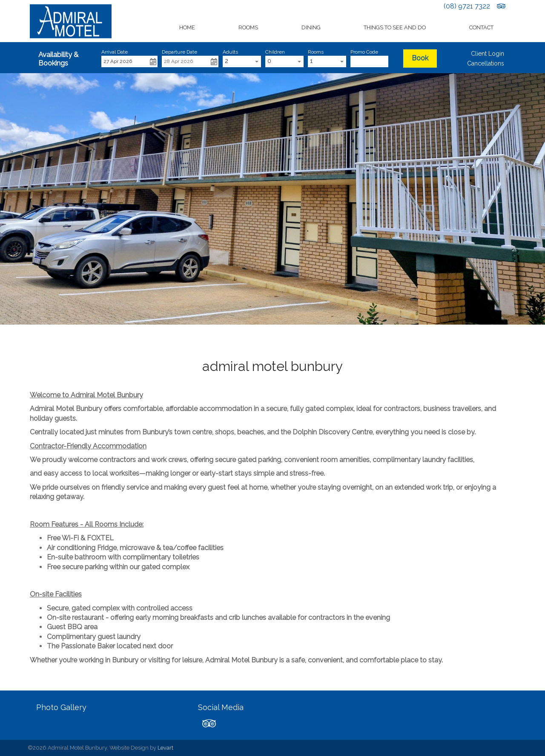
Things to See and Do (395, 27)
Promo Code (364, 52)
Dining (311, 27)
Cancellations (486, 63)
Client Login (488, 54)
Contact (481, 27)
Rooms (248, 27)
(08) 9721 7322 (467, 6)
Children (275, 52)
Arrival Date (115, 52)
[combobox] (242, 61)
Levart (165, 748)
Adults (230, 52)
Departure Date (179, 52)
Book (420, 58)
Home (187, 27)
